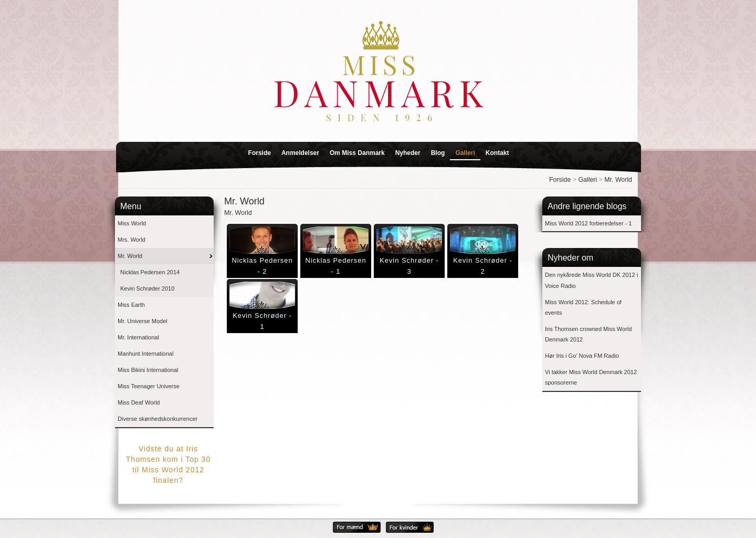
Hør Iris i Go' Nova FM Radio (582, 356)
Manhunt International (145, 354)
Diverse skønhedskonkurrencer (157, 419)
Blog (438, 153)
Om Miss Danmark (357, 153)
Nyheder (408, 153)
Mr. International (138, 337)
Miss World (132, 223)
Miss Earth (131, 305)
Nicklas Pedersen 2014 (150, 272)
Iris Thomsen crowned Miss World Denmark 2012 (588, 334)
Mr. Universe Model (143, 321)
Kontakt (497, 153)
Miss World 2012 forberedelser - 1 (588, 223)
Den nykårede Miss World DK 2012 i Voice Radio (591, 280)
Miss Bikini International (148, 370)
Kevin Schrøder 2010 (147, 288)
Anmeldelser (300, 153)
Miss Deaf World (139, 402)
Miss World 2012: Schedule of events (583, 308)
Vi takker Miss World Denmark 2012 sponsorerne (591, 377)
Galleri (465, 153)
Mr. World (618, 180)
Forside (260, 153)
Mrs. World (132, 240)
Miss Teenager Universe (149, 386)
